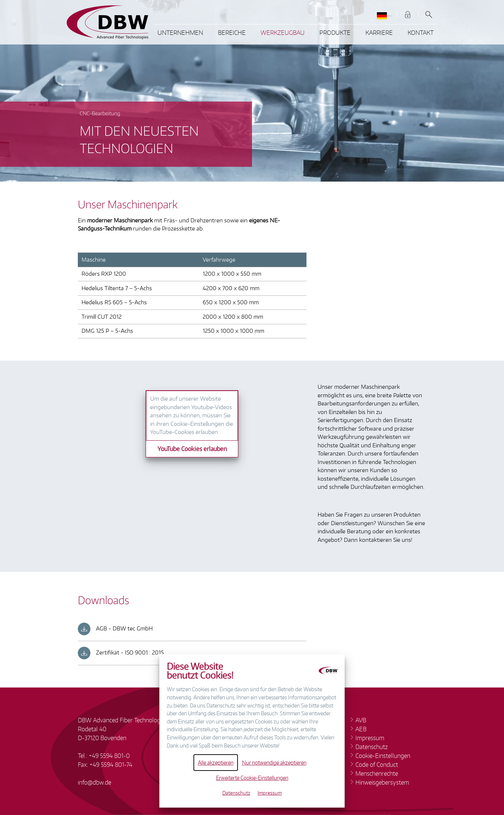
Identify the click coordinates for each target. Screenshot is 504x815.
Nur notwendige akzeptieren (274, 762)
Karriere (379, 33)
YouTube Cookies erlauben (192, 449)
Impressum (270, 793)
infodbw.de (94, 782)
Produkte (335, 33)
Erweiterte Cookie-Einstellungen (252, 778)
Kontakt (421, 33)
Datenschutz (236, 793)
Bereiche (232, 33)
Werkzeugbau (283, 33)
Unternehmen (180, 33)
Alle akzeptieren (216, 762)
